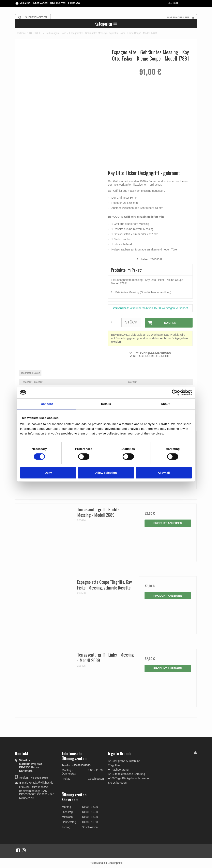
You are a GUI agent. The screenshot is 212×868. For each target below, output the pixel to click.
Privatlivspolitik (98, 863)
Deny (48, 473)
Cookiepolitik (115, 863)
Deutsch (171, 3)
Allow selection (106, 473)
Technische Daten (30, 373)
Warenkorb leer (182, 17)
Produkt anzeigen (168, 523)
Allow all (164, 473)
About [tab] (165, 404)
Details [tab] (106, 404)
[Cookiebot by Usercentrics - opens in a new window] (175, 392)
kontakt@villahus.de (41, 782)
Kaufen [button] (160, 323)
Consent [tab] (47, 404)
